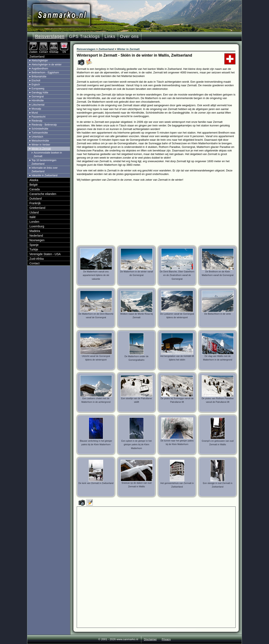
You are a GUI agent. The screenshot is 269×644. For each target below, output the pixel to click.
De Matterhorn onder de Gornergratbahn (136, 358)
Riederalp (37, 121)
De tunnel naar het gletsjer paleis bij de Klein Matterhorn (177, 442)
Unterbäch (37, 137)
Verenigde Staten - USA (45, 254)
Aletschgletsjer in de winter (47, 65)
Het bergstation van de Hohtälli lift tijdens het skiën (177, 358)
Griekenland (37, 208)
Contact (34, 263)
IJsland (34, 212)
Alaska (34, 180)
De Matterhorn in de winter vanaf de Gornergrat (137, 273)
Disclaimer (150, 639)
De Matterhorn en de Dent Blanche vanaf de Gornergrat (96, 316)
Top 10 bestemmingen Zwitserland (44, 162)
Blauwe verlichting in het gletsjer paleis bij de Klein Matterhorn (96, 443)
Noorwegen (37, 240)
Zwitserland (37, 57)
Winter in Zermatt (41, 149)
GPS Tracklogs (84, 36)
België (34, 185)
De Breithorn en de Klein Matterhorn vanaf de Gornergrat (218, 273)
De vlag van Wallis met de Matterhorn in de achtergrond (218, 358)
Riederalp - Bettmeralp (44, 125)
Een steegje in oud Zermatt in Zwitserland (218, 485)
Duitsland (36, 199)
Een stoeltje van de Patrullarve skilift (137, 400)
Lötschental (38, 105)
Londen (34, 222)
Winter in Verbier (41, 145)
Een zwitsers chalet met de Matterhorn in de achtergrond (96, 400)
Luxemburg (37, 226)
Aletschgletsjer (40, 61)
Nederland (36, 236)
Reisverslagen (50, 36)
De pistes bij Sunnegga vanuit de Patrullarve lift (177, 400)
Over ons (129, 36)
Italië (33, 217)
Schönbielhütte (40, 129)
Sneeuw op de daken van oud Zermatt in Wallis (136, 485)
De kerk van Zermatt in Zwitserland (96, 483)
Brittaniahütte (39, 77)
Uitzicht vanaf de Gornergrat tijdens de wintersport (96, 358)
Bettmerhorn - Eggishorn (45, 73)
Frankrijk (35, 203)
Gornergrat (38, 97)
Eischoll (36, 81)
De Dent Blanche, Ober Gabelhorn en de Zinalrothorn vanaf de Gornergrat (177, 275)
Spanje (34, 245)
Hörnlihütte (38, 101)
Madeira (35, 231)
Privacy (166, 639)
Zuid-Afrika (37, 259)
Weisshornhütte (40, 141)
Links (110, 36)
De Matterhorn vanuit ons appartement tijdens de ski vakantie (96, 275)
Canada (35, 189)
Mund (35, 113)
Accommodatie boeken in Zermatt (48, 154)
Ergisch (36, 85)
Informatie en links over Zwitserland (45, 170)
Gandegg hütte (40, 93)
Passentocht (38, 117)
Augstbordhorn (40, 69)
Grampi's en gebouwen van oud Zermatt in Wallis (218, 443)
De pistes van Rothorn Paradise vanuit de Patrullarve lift (218, 400)
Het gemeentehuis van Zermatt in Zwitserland (177, 485)
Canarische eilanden (43, 194)
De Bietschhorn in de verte (218, 314)
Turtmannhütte (40, 133)
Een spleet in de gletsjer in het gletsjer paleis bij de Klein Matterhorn (136, 444)
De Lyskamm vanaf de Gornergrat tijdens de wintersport (177, 316)
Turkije (34, 249)
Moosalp (36, 109)
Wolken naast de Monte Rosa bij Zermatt (136, 316)
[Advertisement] (159, 213)
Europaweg (38, 89)
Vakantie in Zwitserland (44, 175)
